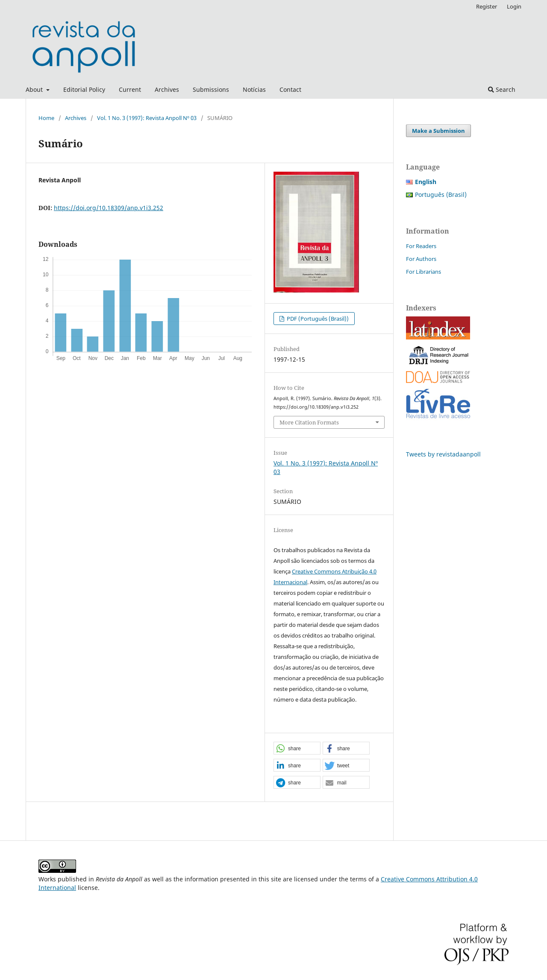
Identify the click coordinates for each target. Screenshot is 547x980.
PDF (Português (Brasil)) (317, 319)
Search (502, 89)
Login (514, 6)
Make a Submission (438, 131)
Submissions (211, 89)
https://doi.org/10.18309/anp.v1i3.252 (109, 208)
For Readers (421, 246)
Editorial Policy (84, 89)
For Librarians (423, 272)
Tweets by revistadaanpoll (443, 454)
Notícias (254, 89)
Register (487, 6)
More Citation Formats (309, 422)
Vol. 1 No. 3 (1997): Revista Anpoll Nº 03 (147, 118)
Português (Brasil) (441, 195)
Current (130, 89)
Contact (290, 89)
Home (46, 118)
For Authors (421, 259)
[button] (297, 749)
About (35, 89)
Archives (167, 89)
